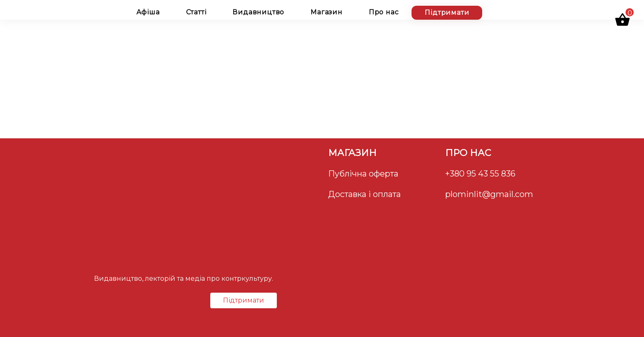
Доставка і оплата (365, 194)
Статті (196, 12)
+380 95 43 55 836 (480, 174)
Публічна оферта (363, 174)
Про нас (384, 12)
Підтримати (447, 13)
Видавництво (258, 12)
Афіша (148, 12)
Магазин (327, 12)
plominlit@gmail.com (489, 194)
